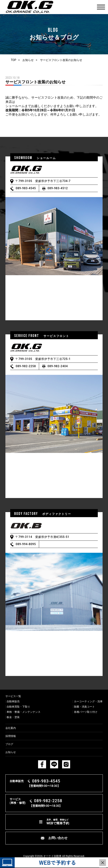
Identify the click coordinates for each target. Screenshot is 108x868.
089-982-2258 (26, 366)
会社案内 (11, 728)
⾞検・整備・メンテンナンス (24, 712)
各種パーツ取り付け (86, 712)
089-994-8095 (26, 544)
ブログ (9, 744)
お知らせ (28, 60)
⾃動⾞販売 (13, 701)
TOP (14, 60)
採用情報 (11, 736)
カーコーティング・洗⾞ (88, 701)
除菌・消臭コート (84, 707)
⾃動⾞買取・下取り (18, 707)
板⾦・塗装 (13, 717)
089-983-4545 (26, 188)
